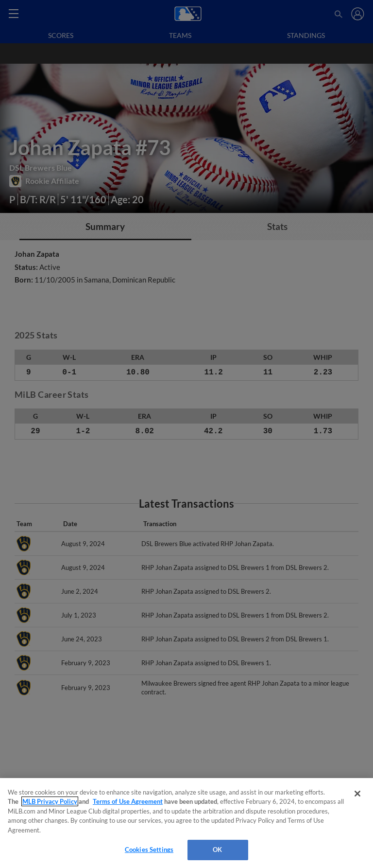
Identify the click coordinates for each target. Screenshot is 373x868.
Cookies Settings (149, 850)
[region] (186, 823)
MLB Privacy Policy (50, 801)
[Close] (357, 794)
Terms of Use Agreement (128, 801)
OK (217, 850)
